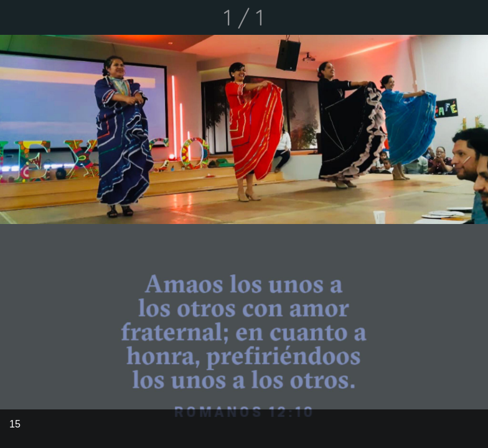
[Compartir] (438, 17)
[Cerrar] (17, 17)
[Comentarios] (471, 17)
